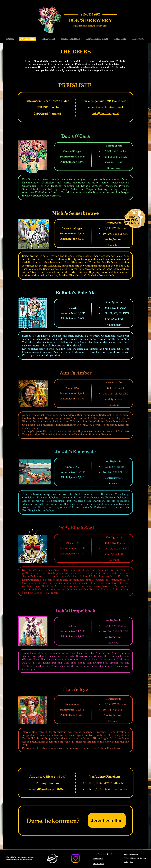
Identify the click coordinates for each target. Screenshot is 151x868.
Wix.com (28, 860)
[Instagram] (75, 858)
